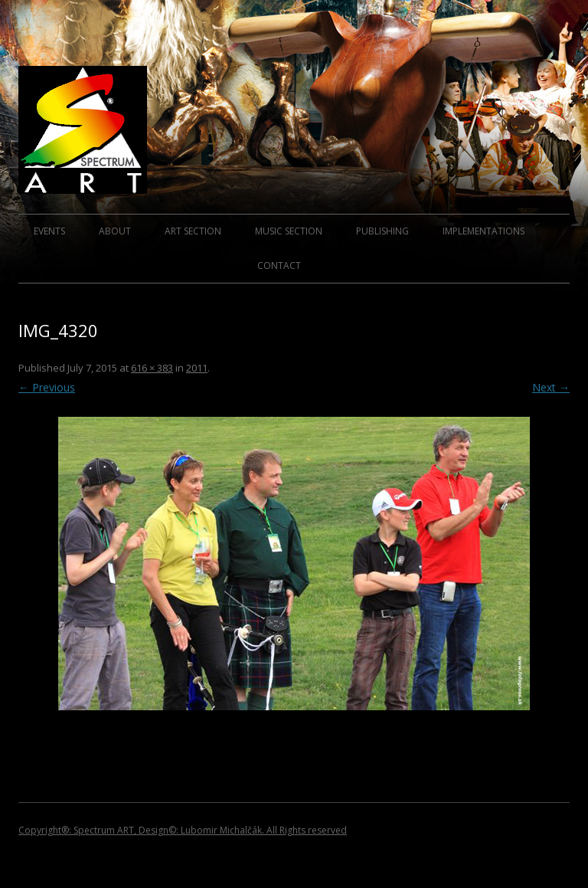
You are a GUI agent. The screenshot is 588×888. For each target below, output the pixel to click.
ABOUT (115, 231)
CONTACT (279, 265)
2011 (197, 368)
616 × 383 (152, 368)
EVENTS (49, 231)
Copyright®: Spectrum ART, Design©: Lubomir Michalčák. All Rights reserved (183, 830)
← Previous (47, 387)
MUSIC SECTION (289, 231)
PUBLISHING (382, 231)
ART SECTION (193, 231)
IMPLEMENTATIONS (483, 231)
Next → (551, 387)
